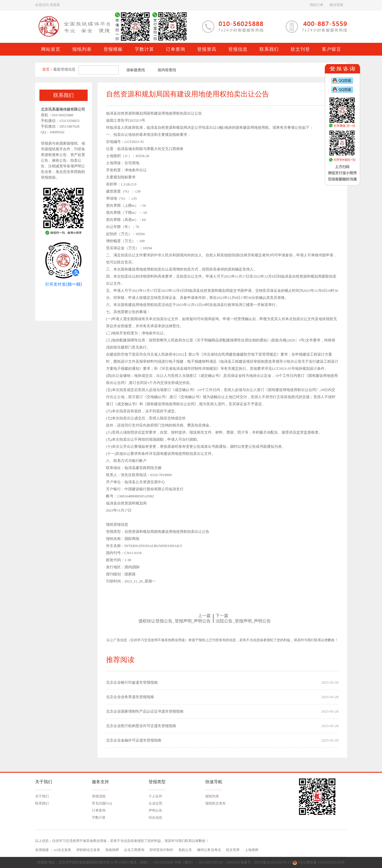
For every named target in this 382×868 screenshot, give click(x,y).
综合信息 (155, 818)
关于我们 (42, 796)
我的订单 (316, 5)
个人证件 (155, 796)
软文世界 (233, 850)
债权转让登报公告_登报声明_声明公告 (175, 621)
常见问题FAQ (102, 803)
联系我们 (42, 803)
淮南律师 (112, 850)
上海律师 (252, 850)
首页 (46, 69)
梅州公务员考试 (209, 850)
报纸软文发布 (216, 803)
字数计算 (99, 818)
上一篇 (204, 616)
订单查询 (99, 810)
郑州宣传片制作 (161, 850)
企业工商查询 (134, 850)
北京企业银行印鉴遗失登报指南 (132, 682)
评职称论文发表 (88, 850)
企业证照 (155, 803)
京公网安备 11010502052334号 (322, 862)
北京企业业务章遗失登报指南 (130, 697)
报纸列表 (212, 796)
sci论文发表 (63, 850)
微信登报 (336, 5)
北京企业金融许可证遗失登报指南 (134, 740)
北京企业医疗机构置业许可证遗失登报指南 (141, 726)
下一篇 (222, 616)
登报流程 (99, 796)
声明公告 (155, 810)
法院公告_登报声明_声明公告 (243, 621)
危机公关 (185, 850)
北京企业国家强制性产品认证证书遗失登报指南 (145, 711)
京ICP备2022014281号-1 (272, 862)
